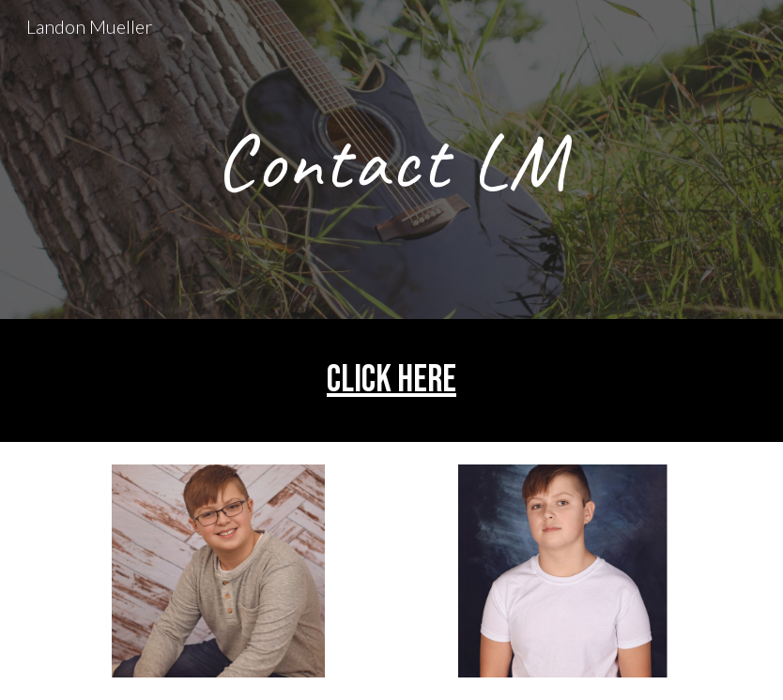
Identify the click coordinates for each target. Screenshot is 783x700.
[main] (391, 160)
